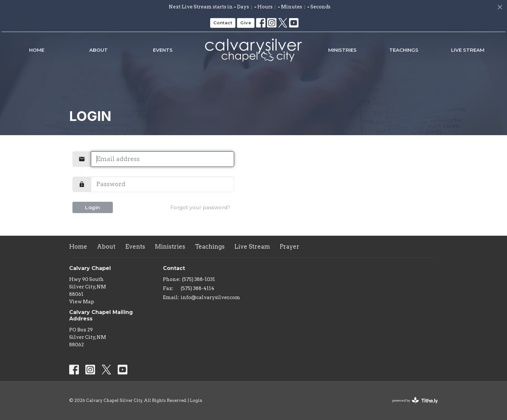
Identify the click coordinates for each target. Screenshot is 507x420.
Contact (223, 23)
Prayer (290, 247)
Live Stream (468, 50)
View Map (82, 302)
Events (163, 50)
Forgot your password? (200, 207)
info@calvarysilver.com (210, 297)
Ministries (342, 50)
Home (37, 50)
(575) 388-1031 (199, 279)
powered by (415, 400)
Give (246, 23)
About (98, 50)
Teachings (404, 50)
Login (93, 207)
